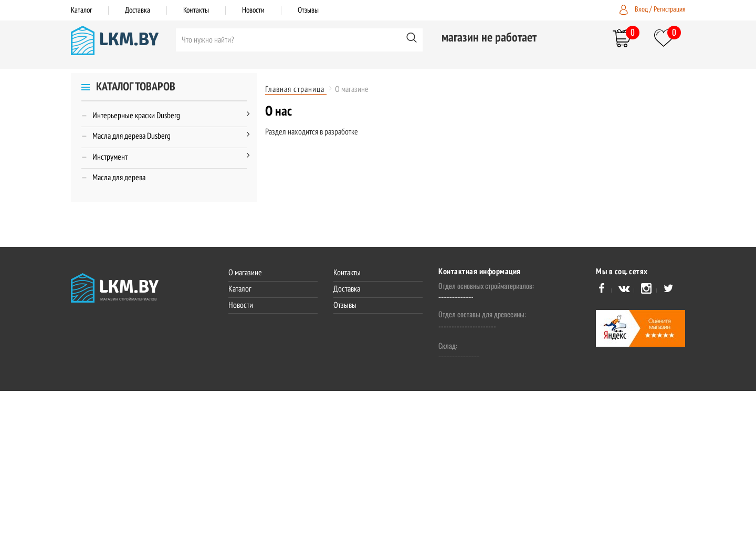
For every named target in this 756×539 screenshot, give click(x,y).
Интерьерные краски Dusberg (136, 116)
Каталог (81, 10)
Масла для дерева (119, 178)
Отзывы (308, 10)
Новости (253, 10)
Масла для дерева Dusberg (132, 137)
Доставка (138, 10)
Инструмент (110, 158)
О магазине (245, 273)
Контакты (196, 10)
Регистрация (669, 9)
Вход (642, 9)
